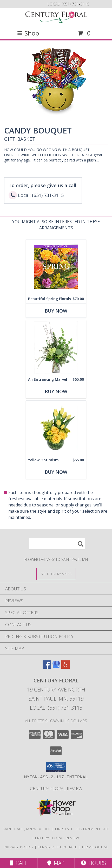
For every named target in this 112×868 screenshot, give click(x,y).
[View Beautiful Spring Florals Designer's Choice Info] (56, 267)
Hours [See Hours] (93, 863)
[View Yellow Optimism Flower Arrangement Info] (56, 428)
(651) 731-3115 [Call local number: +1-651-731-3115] (76, 4)
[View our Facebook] (47, 667)
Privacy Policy (19, 847)
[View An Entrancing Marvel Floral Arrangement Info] (56, 347)
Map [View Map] (56, 863)
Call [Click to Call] (19, 863)
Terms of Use (95, 847)
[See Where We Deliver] (56, 574)
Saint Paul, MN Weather (27, 829)
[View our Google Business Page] (56, 667)
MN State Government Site (82, 829)
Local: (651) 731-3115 (56, 708)
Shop (28, 33)
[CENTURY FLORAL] (56, 17)
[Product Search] (57, 544)
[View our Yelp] (65, 667)
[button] (56, 767)
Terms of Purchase (58, 847)
